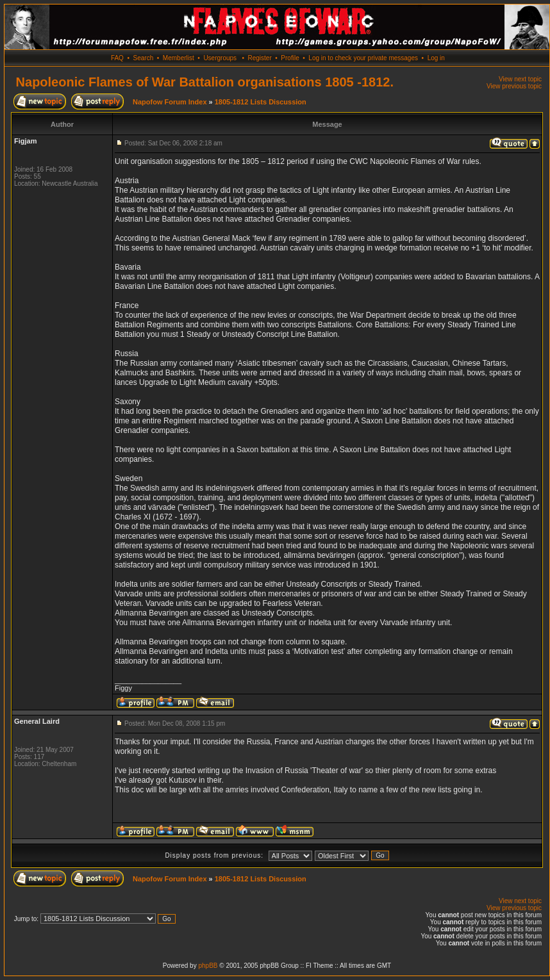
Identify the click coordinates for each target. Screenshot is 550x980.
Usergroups (220, 58)
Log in (436, 58)
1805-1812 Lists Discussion (261, 102)
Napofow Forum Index (170, 102)
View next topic (520, 79)
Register (259, 58)
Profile (290, 58)
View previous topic (514, 86)
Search (144, 58)
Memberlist (179, 58)
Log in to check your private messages (363, 58)
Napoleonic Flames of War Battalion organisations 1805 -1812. (205, 82)
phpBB (208, 966)
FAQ (117, 58)
